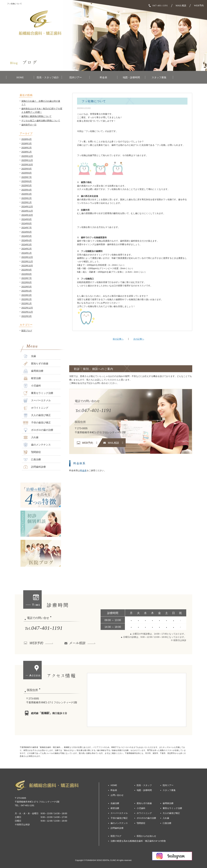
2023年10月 (27, 266)
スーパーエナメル (37, 401)
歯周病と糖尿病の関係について (36, 116)
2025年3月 (27, 194)
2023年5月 (27, 287)
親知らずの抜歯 (36, 364)
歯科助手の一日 (29, 125)
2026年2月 (27, 148)
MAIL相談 (181, 6)
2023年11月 (27, 261)
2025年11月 (27, 160)
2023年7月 (27, 278)
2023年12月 (27, 257)
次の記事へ (139, 339)
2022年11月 (27, 312)
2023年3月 (27, 295)
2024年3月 (27, 245)
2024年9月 (27, 219)
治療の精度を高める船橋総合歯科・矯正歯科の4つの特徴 (138, 841)
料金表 (103, 77)
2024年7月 (27, 228)
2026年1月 (27, 152)
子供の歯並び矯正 (37, 423)
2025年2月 (27, 198)
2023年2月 (27, 299)
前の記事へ (118, 339)
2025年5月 (27, 185)
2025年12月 (27, 156)
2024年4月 (27, 240)
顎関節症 (32, 452)
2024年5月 (27, 236)
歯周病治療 (33, 371)
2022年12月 (27, 308)
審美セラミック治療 (38, 393)
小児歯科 (32, 386)
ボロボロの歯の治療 (38, 430)
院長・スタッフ (144, 785)
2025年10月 (27, 165)
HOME (20, 77)
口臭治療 (32, 460)
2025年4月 (27, 190)
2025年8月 (27, 173)
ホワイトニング (36, 408)
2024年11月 (27, 211)
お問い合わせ (117, 795)
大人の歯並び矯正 (37, 415)
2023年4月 (27, 291)
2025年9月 (27, 169)
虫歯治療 (115, 803)
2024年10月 (27, 215)
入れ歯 (31, 437)
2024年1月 (27, 253)
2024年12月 (27, 207)
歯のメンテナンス (37, 445)
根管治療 (32, 378)
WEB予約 (199, 6)
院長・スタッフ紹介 (48, 77)
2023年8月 (27, 274)
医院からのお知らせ (146, 836)
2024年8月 (27, 223)
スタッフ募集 (159, 77)
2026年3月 (27, 143)
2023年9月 (27, 270)
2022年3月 (27, 316)
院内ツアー (76, 77)
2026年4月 (27, 139)
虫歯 (29, 356)
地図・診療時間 (131, 77)
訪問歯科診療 (34, 467)
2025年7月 (27, 177)
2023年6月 (27, 282)
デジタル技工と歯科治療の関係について (41, 121)
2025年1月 (27, 202)
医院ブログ (27, 331)
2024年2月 (27, 249)
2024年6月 (27, 232)
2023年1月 (27, 303)
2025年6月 (27, 181)
